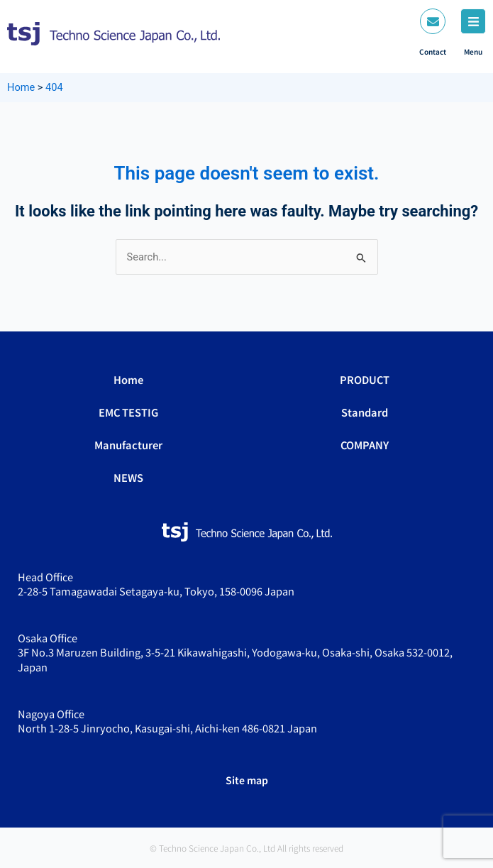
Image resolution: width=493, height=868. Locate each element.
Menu (473, 51)
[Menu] (473, 21)
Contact (433, 51)
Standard (365, 412)
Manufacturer (128, 445)
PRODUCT (365, 379)
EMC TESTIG (128, 412)
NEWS (128, 477)
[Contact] (433, 21)
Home (128, 379)
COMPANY (365, 445)
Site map (247, 780)
